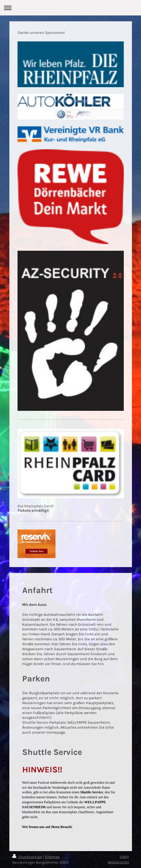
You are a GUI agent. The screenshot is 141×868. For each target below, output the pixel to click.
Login (124, 856)
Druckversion (28, 857)
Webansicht (118, 862)
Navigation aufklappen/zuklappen (70, 8)
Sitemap (52, 857)
